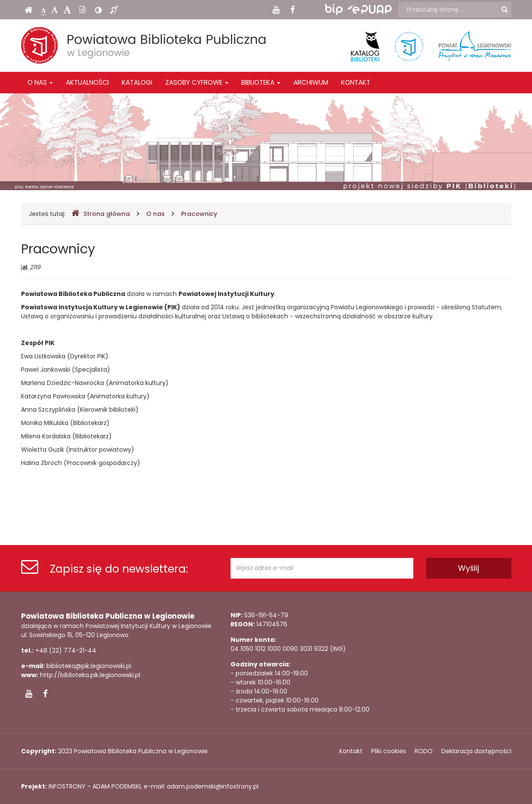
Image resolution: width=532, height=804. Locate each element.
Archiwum (311, 82)
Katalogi (137, 82)
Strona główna (101, 214)
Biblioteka (261, 82)
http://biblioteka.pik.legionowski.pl (90, 675)
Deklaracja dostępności (476, 751)
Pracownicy (199, 214)
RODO (424, 751)
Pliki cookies (389, 751)
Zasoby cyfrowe (197, 82)
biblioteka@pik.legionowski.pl (89, 666)
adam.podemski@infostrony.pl (213, 786)
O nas (40, 82)
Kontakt (356, 82)
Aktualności (87, 82)
